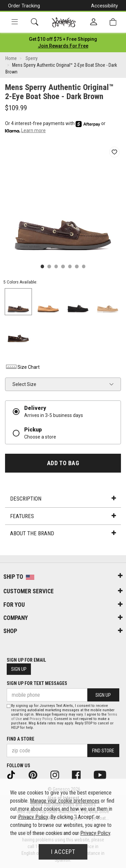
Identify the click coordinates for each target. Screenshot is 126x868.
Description (63, 499)
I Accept (63, 852)
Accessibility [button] (104, 6)
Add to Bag (63, 463)
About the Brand (63, 533)
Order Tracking (24, 6)
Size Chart (22, 367)
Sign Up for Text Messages (37, 683)
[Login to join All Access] (63, 39)
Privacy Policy (41, 719)
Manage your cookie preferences (65, 801)
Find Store (103, 751)
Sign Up (19, 669)
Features (63, 516)
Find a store (20, 739)
